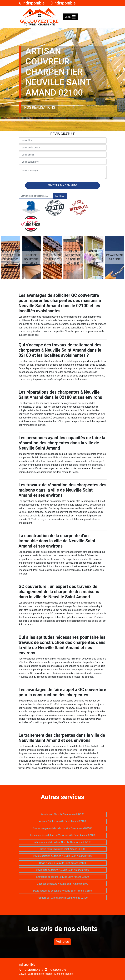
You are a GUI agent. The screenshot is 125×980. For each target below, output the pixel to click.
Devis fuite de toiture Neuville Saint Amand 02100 (63, 870)
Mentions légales (63, 974)
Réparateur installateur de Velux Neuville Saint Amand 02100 (62, 835)
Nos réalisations (40, 107)
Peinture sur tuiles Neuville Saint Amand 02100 (63, 898)
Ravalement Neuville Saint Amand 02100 (62, 814)
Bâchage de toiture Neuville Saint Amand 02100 (63, 884)
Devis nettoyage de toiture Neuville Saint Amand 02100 (62, 891)
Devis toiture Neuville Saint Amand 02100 (63, 849)
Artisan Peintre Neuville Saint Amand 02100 (63, 821)
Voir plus (63, 942)
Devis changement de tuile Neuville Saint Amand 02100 (63, 828)
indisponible (32, 3)
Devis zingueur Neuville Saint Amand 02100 (62, 863)
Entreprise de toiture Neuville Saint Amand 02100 (62, 877)
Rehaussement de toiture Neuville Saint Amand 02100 (63, 842)
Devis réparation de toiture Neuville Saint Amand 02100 (62, 856)
